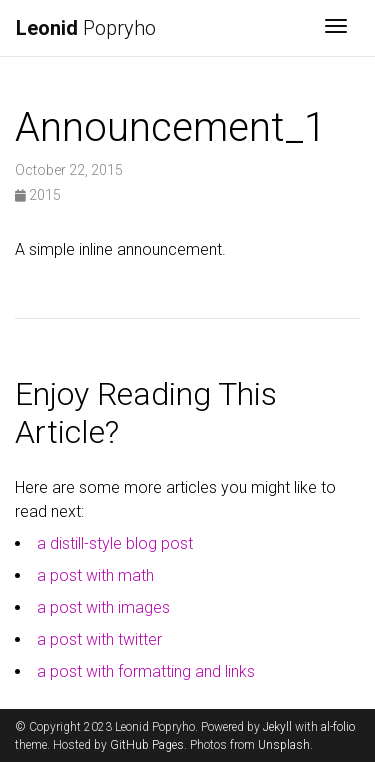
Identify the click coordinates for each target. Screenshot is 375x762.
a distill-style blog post (115, 543)
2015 (38, 195)
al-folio (338, 727)
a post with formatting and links (146, 671)
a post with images (103, 607)
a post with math (95, 575)
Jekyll (277, 727)
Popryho (86, 28)
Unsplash (284, 745)
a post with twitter (99, 639)
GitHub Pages (147, 745)
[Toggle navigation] (336, 28)
